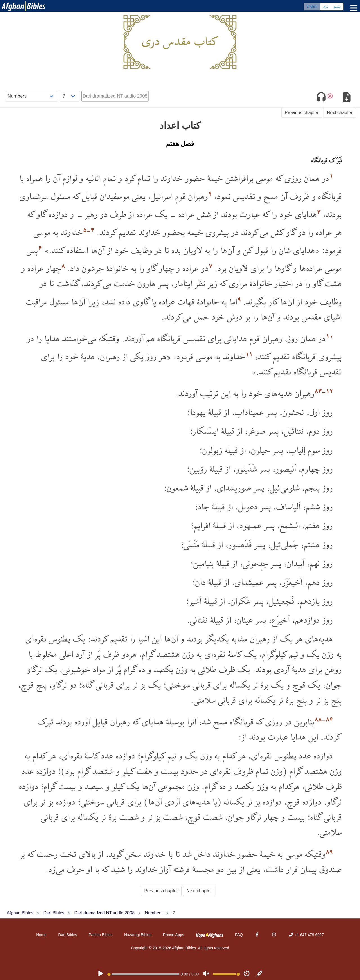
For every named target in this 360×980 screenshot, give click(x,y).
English (312, 7)
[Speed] (247, 974)
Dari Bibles (68, 935)
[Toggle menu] (352, 8)
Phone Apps (174, 935)
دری (326, 7)
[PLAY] (101, 974)
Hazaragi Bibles (138, 935)
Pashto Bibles (101, 935)
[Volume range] (226, 974)
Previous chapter (302, 113)
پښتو (337, 7)
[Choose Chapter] (70, 96)
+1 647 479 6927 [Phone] (306, 935)
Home (41, 935)
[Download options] (347, 98)
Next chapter (340, 113)
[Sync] (260, 974)
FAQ (239, 935)
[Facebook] (257, 935)
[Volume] (206, 974)
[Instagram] (274, 935)
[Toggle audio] (321, 98)
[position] (143, 974)
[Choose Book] (32, 96)
